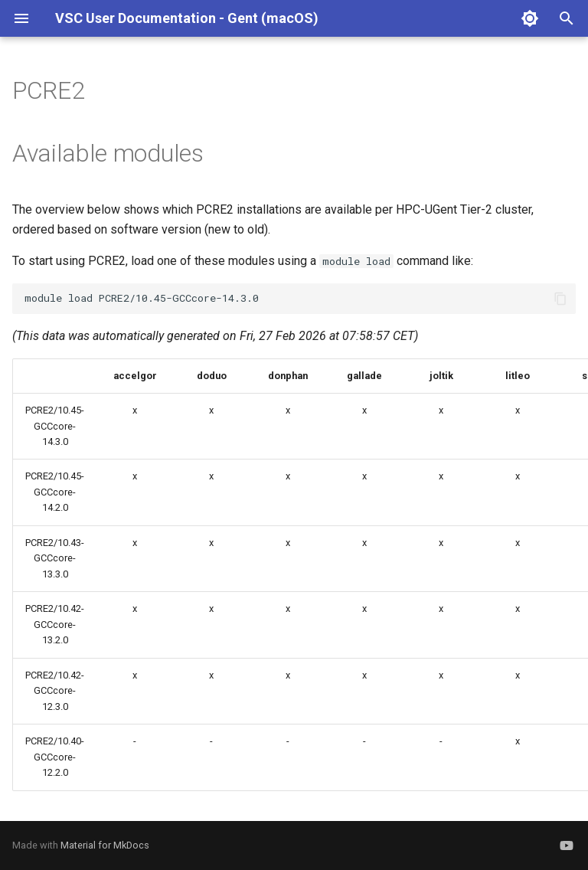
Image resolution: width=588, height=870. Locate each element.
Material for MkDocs (105, 845)
